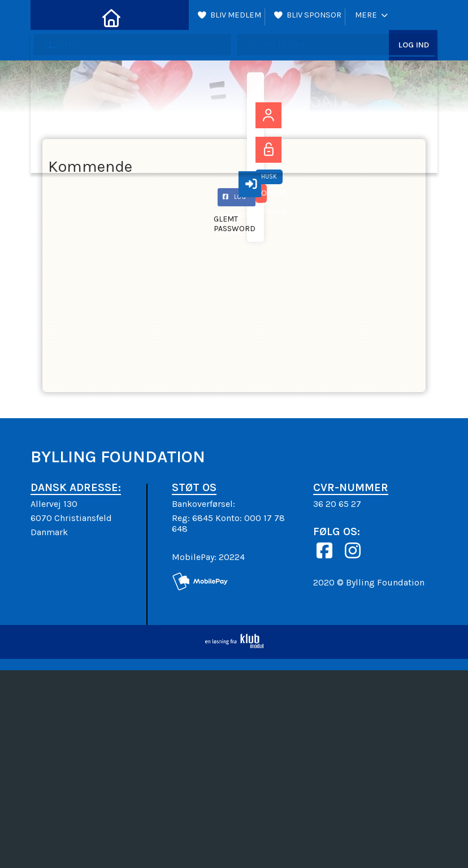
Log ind (413, 17)
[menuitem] (47, 17)
